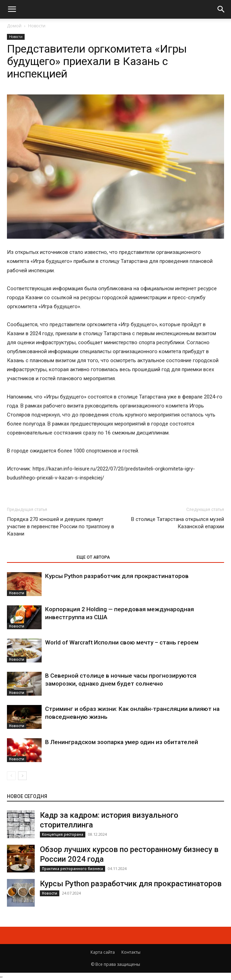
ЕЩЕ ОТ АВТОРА (93, 557)
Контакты (131, 952)
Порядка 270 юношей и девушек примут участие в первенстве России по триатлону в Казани (61, 526)
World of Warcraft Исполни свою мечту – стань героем (122, 642)
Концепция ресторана (63, 834)
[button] (12, 9)
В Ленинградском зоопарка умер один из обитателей (122, 742)
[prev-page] (11, 776)
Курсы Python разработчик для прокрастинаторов (117, 576)
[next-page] (22, 776)
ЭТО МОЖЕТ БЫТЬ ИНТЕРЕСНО (38, 557)
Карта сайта (103, 952)
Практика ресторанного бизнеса (72, 869)
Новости (37, 26)
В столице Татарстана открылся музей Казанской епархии (178, 523)
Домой (14, 26)
